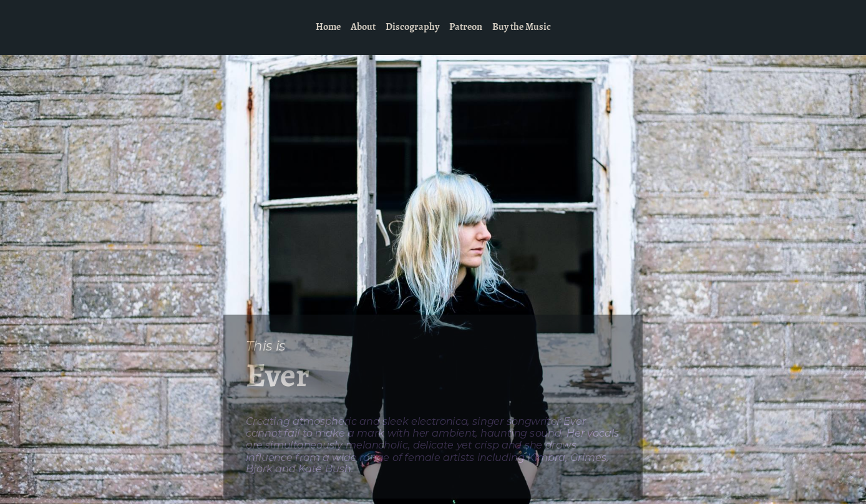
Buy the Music (522, 27)
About (363, 27)
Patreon (466, 27)
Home (328, 27)
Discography (412, 27)
